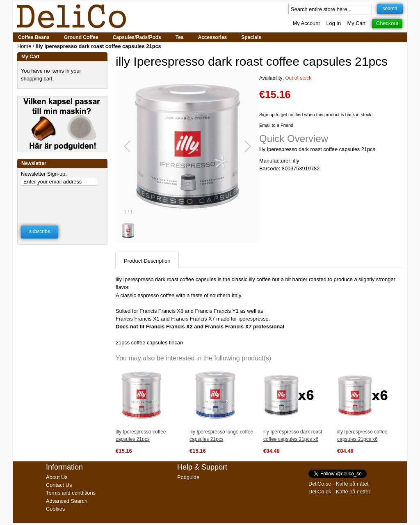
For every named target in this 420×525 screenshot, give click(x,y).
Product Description (147, 261)
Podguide (188, 477)
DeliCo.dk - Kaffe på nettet (339, 492)
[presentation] (63, 200)
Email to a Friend (276, 125)
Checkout (387, 23)
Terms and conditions (71, 493)
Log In (333, 23)
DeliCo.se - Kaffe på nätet (338, 484)
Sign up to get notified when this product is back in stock (315, 115)
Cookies (55, 509)
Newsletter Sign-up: (44, 174)
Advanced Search (67, 501)
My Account (306, 23)
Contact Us (59, 485)
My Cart (357, 23)
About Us (57, 477)
